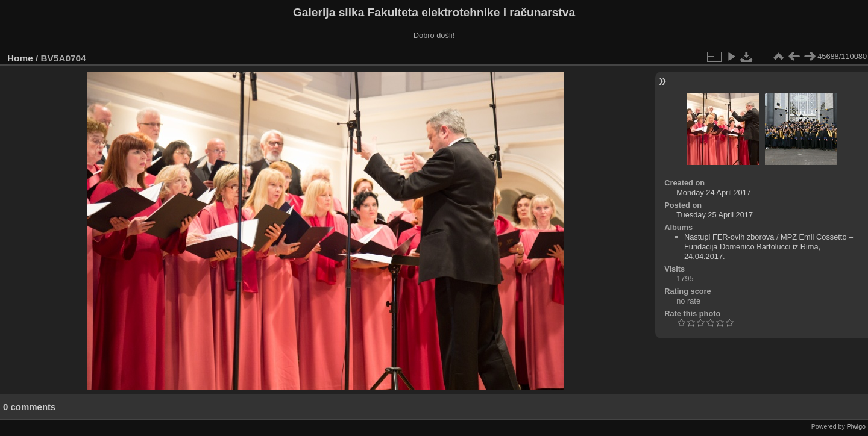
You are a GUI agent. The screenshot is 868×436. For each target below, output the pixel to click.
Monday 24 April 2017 (714, 192)
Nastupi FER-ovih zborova (729, 237)
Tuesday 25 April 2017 (715, 215)
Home (20, 58)
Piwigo (856, 426)
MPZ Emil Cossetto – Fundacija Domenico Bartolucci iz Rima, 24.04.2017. (769, 247)
